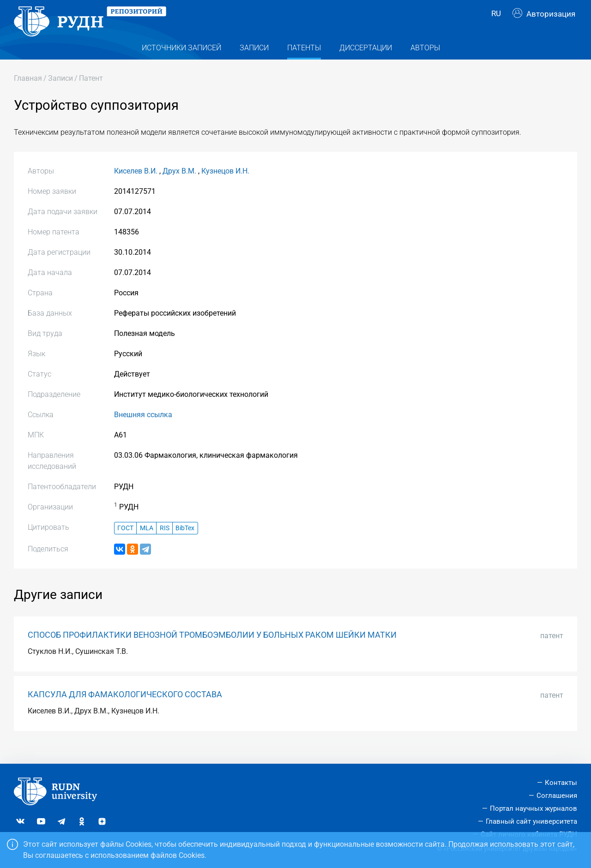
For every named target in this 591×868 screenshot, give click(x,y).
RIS (165, 542)
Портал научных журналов (534, 808)
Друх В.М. (179, 186)
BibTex (185, 542)
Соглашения (557, 796)
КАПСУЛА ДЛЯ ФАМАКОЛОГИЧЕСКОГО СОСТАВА (125, 709)
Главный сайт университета (531, 821)
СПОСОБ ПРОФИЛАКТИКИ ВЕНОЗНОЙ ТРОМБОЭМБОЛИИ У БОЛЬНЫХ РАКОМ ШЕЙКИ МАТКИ (212, 649)
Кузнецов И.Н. (225, 186)
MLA (147, 542)
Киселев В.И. (136, 186)
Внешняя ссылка (143, 429)
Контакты (561, 783)
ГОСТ (125, 542)
